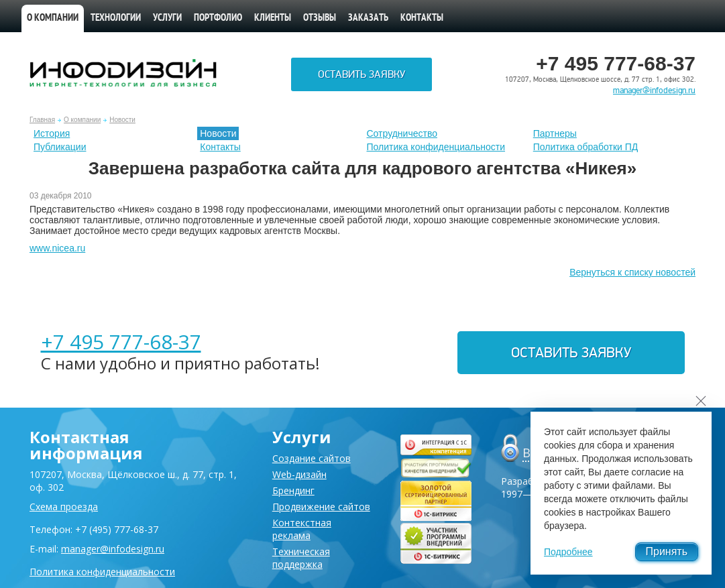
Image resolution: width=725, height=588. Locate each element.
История (52, 133)
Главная (42, 120)
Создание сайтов (312, 458)
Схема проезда (64, 507)
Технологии (116, 18)
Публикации (60, 147)
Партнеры (555, 133)
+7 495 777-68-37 (121, 342)
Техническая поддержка (301, 558)
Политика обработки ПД (586, 147)
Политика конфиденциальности (436, 147)
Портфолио (218, 18)
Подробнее (568, 552)
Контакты (422, 18)
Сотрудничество (402, 133)
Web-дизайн (299, 474)
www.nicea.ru (57, 248)
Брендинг (293, 490)
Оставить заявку (361, 74)
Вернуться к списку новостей (632, 272)
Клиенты (273, 18)
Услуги (167, 18)
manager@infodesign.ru (654, 91)
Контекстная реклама (302, 529)
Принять (667, 551)
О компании (53, 18)
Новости (122, 120)
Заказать (368, 18)
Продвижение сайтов (321, 507)
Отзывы (320, 18)
